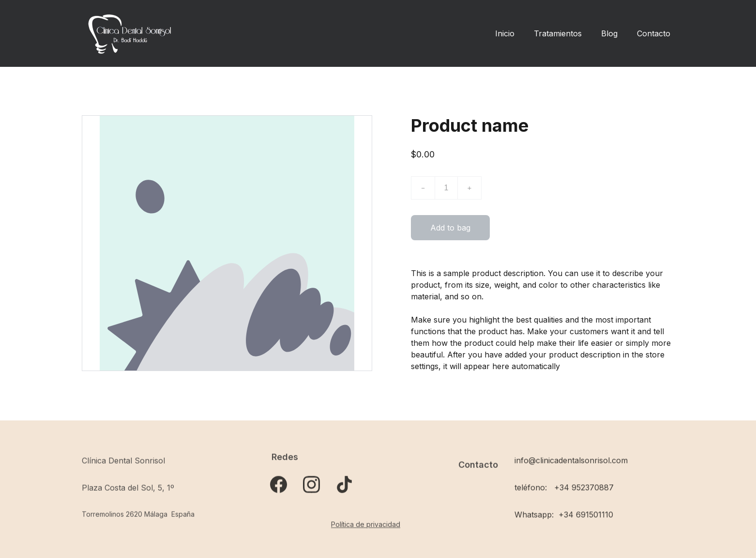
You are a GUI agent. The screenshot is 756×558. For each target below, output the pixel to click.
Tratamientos (558, 33)
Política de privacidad (366, 525)
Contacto (654, 33)
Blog (609, 33)
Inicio (505, 33)
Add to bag (450, 228)
